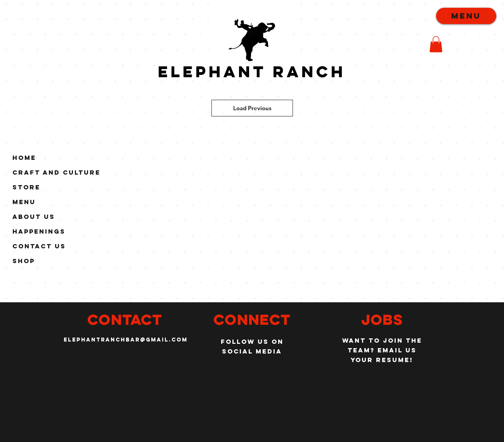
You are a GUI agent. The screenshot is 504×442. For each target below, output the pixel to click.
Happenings (39, 231)
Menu (24, 202)
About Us (34, 217)
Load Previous (252, 108)
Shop (24, 261)
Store (26, 187)
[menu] (466, 16)
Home (24, 158)
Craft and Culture (56, 172)
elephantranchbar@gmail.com (126, 340)
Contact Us (39, 246)
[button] (436, 44)
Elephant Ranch (252, 72)
